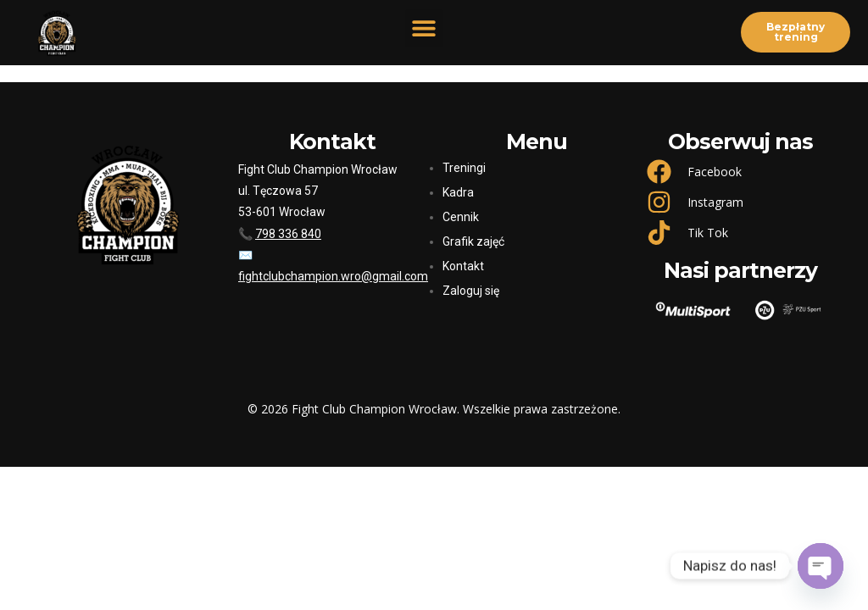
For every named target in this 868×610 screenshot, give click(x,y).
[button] (424, 28)
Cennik (461, 217)
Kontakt (463, 266)
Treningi (464, 168)
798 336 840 (288, 234)
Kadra (458, 192)
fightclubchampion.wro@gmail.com (333, 276)
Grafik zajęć (473, 241)
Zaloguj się (471, 291)
